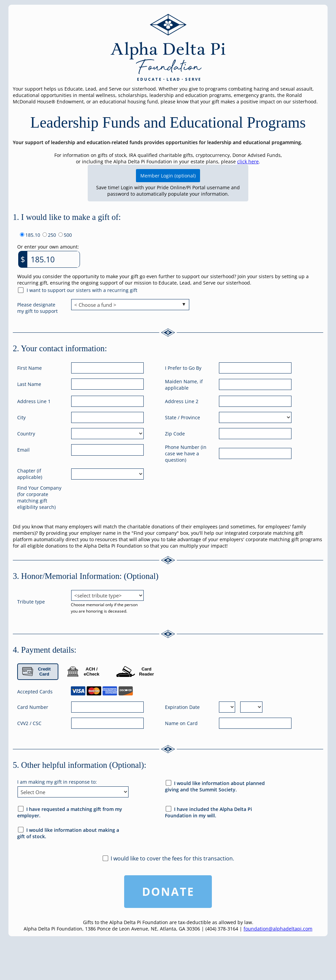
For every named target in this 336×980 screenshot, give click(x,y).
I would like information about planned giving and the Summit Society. (215, 786)
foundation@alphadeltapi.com (278, 929)
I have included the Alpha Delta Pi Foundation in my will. (208, 812)
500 (68, 235)
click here (248, 161)
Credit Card (36, 672)
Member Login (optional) (168, 176)
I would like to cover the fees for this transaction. (172, 858)
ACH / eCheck (83, 672)
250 (52, 235)
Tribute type (31, 602)
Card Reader (135, 672)
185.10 (33, 235)
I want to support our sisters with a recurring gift (82, 290)
